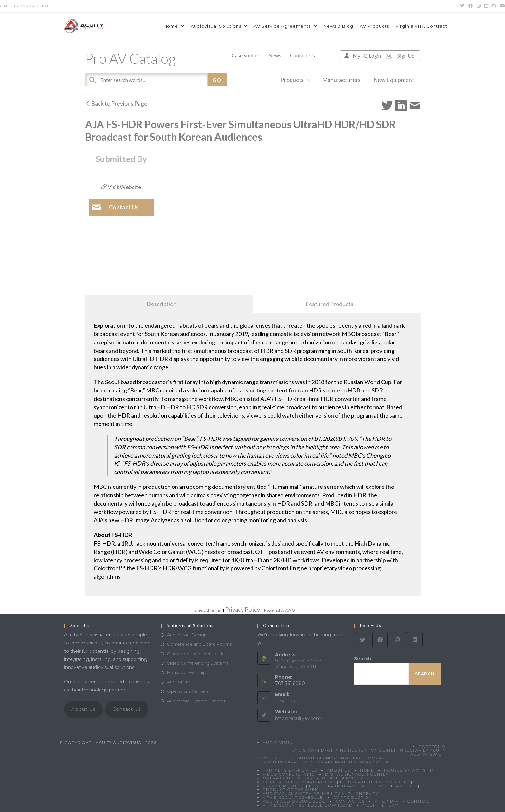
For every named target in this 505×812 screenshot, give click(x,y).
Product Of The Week (290, 790)
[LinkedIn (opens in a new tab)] (486, 6)
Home (367, 770)
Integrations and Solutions (350, 786)
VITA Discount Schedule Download (308, 805)
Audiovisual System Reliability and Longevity (320, 793)
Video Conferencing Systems (198, 663)
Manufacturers (341, 80)
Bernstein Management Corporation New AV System (324, 762)
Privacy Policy (243, 609)
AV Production (352, 797)
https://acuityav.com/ (299, 718)
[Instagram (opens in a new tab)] (479, 6)
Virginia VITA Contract (403, 801)
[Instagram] (397, 640)
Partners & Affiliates (290, 770)
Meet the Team (381, 805)
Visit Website (121, 187)
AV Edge (406, 786)
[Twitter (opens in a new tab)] (462, 6)
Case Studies (246, 55)
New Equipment (394, 80)
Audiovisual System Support (196, 701)
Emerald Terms (208, 610)
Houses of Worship (186, 672)
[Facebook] (380, 640)
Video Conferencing (289, 774)
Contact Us (302, 55)
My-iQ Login (367, 56)
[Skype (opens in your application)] (494, 6)
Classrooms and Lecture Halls (198, 654)
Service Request (284, 786)
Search (363, 659)
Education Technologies (377, 782)
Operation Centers (287, 778)
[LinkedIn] (415, 640)
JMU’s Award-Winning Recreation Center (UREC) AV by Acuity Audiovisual (369, 752)
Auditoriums (180, 682)
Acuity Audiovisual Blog (294, 801)
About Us (83, 709)
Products (295, 80)
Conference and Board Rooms (199, 644)
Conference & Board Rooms (299, 782)
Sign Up (406, 56)
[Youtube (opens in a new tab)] (501, 6)
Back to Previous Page (116, 103)
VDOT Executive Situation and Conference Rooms (321, 758)
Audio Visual (279, 743)
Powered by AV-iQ (280, 610)
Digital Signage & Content (358, 774)
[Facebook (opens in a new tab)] (471, 6)
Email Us (285, 701)
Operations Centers (188, 691)
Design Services (342, 778)
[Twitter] (363, 640)
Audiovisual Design (187, 635)
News (275, 55)
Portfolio (432, 746)
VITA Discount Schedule (293, 797)
